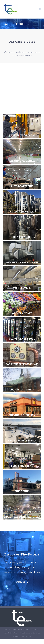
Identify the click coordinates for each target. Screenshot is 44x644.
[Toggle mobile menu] (40, 9)
